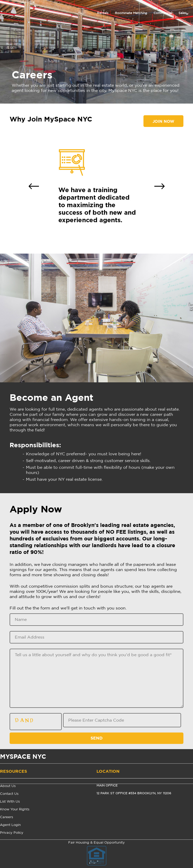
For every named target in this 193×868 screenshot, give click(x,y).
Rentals (103, 13)
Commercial (163, 13)
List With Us (10, 802)
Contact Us (9, 794)
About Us (8, 786)
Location (108, 771)
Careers (6, 817)
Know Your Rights (15, 809)
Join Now (163, 122)
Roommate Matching (131, 13)
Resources (13, 771)
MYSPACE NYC (23, 757)
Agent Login (10, 825)
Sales (182, 13)
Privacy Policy (12, 833)
